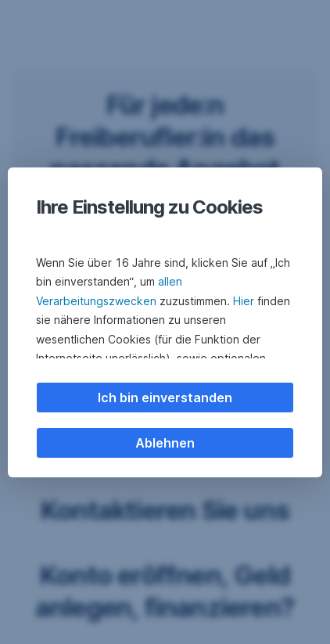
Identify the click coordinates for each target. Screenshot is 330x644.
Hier (244, 301)
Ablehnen (165, 443)
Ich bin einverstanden (165, 398)
